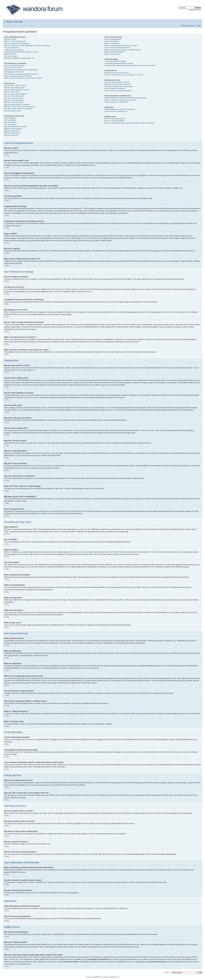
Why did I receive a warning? (14, 102)
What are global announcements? (15, 126)
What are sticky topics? (12, 131)
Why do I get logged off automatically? (17, 43)
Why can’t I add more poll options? (16, 94)
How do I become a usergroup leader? (117, 48)
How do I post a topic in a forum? (15, 85)
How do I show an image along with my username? (21, 74)
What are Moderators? (112, 41)
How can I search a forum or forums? (117, 82)
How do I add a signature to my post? (17, 90)
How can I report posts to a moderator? (17, 104)
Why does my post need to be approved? (18, 109)
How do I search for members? (115, 88)
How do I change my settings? (14, 65)
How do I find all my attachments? (116, 111)
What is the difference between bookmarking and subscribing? (125, 98)
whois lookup (156, 957)
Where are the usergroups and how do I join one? (121, 46)
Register (191, 26)
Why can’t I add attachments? (14, 100)
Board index (19, 22)
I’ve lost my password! (12, 48)
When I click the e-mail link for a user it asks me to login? (23, 78)
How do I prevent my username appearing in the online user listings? (27, 46)
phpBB (96, 977)
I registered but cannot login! (14, 50)
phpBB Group (65, 934)
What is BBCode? (10, 118)
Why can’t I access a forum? (14, 98)
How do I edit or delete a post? (14, 88)
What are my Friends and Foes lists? (117, 73)
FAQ (184, 26)
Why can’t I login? (10, 39)
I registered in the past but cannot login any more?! (21, 52)
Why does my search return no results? (118, 84)
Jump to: (167, 972)
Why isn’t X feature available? (114, 121)
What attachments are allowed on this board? (120, 109)
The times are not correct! (13, 68)
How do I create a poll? (12, 92)
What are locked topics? (12, 133)
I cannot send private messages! (115, 61)
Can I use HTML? (10, 120)
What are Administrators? (113, 39)
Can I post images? (11, 124)
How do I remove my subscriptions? (116, 102)
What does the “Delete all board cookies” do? (19, 58)
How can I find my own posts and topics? (118, 91)
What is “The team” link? (113, 54)
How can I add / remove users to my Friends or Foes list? (124, 75)
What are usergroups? (112, 43)
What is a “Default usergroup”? (115, 52)
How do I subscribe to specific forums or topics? (121, 100)
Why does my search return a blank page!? (119, 86)
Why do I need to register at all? (15, 41)
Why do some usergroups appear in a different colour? (123, 50)
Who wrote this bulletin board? (115, 119)
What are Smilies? (10, 122)
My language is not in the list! (14, 72)
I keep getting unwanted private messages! (119, 63)
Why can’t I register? (11, 56)
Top (8, 155)
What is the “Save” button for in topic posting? (19, 107)
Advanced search (195, 10)
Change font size (199, 21)
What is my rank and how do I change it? (18, 76)
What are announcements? (13, 129)
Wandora (10, 22)
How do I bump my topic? (13, 111)
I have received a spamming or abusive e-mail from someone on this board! (130, 65)
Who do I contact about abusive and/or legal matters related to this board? (129, 123)
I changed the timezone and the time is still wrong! (21, 70)
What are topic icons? (11, 135)
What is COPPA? (10, 54)
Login (199, 26)
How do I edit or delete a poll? (14, 96)
